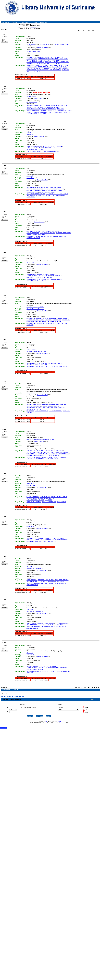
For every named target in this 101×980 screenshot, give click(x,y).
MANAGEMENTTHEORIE (34, 187)
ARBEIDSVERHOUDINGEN (35, 277)
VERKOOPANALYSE (60, 538)
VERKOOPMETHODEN (34, 540)
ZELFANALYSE (31, 60)
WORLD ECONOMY (41, 279)
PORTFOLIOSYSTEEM (53, 63)
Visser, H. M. (30, 483)
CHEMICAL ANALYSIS (33, 238)
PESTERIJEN (66, 320)
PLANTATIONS (43, 112)
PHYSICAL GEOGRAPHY (34, 111)
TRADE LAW (30, 411)
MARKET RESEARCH (60, 367)
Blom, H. (29, 309)
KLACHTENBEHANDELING (53, 321)
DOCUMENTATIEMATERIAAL (35, 62)
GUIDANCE (65, 70)
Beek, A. (29, 133)
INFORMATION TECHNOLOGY (51, 151)
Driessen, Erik (31, 44)
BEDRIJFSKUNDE (32, 580)
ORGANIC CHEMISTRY (42, 236)
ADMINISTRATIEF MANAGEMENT (52, 146)
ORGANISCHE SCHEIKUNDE (35, 231)
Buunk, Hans (30, 263)
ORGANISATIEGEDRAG (34, 191)
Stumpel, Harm (42, 352)
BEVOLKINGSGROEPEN (34, 109)
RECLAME (46, 408)
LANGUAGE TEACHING (34, 457)
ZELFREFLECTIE (41, 60)
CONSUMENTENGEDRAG (59, 497)
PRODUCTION (61, 502)
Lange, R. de (30, 178)
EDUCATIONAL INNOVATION (35, 65)
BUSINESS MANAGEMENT (50, 583)
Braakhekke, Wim (41, 439)
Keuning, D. (30, 176)
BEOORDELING (31, 63)
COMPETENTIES (32, 59)
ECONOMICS (31, 279)
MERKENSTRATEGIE (49, 405)
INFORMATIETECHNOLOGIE (35, 149)
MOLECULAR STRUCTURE (58, 236)
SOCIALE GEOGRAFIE (49, 109)
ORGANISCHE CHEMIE (52, 231)
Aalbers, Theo (31, 439)
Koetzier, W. (40, 568)
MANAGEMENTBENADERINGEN (52, 191)
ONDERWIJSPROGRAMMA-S (35, 455)
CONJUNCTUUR (53, 668)
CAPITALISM (52, 279)
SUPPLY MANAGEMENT (34, 502)
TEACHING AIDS (53, 459)
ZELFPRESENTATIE (54, 60)
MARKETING (30, 363)
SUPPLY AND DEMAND (49, 502)
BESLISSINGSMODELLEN (47, 192)
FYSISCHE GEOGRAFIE (34, 106)
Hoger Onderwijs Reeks (33, 52)
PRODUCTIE (42, 498)
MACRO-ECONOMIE (33, 666)
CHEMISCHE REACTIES (63, 233)
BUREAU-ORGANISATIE (34, 146)
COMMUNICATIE (32, 318)
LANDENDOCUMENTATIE (50, 106)
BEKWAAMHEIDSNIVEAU (60, 59)
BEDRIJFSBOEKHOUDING (46, 580)
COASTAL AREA (66, 111)
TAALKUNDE (59, 451)
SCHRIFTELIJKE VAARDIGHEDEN (48, 454)
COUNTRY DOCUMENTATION (52, 111)
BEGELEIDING (41, 63)
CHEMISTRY (30, 236)
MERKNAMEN (37, 405)
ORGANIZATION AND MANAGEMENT (57, 194)
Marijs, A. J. (30, 653)
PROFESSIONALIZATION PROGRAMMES (39, 70)
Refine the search (34, 27)
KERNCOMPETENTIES (45, 59)
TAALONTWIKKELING (43, 452)
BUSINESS (30, 673)
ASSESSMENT (57, 70)
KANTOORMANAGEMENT (34, 148)
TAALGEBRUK (31, 452)
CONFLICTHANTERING (60, 318)
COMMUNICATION (32, 323)
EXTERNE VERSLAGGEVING (55, 581)
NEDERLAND (48, 277)
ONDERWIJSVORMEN (52, 455)
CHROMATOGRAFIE (33, 233)
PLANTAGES (41, 107)
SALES (54, 542)
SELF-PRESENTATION (42, 68)
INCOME (52, 671)
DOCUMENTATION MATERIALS (60, 68)
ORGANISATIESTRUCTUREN (55, 189)
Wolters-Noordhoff (42, 48)
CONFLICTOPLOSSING (45, 318)
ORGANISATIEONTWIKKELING (52, 187)
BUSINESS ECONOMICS (34, 583)
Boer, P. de (30, 566)
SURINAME (60, 109)
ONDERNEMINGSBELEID (39, 669)
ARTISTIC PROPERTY (41, 411)
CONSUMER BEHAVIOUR (34, 542)
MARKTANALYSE (58, 363)
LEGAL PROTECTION (55, 411)
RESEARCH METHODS (46, 367)
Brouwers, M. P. (31, 568)
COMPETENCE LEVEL (45, 67)
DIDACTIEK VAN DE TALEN (35, 451)
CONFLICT (42, 323)
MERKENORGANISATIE (57, 408)
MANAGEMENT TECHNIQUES (36, 194)
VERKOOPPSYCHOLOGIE (45, 538)
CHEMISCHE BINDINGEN (47, 233)
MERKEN (29, 405)
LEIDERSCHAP (41, 189)
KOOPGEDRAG (31, 538)
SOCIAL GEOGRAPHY (40, 114)
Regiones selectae (32, 102)
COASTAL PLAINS (32, 112)
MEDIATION (48, 320)
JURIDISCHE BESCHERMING (50, 406)
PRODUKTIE (44, 666)
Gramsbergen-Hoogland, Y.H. (35, 307)
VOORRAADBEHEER (33, 497)
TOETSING (44, 365)
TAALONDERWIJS (49, 451)
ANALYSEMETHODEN (33, 365)
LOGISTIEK (48, 500)
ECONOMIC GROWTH (62, 671)
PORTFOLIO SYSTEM (33, 71)
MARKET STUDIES (32, 367)
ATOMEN (38, 234)
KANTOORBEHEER (49, 148)
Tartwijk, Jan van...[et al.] (62, 44)
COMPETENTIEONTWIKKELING (54, 57)
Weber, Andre (30, 527)
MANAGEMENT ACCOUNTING (36, 581)
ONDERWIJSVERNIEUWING (35, 57)
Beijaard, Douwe (45, 44)
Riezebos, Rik (31, 393)
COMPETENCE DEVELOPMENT (54, 65)
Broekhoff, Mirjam (32, 352)
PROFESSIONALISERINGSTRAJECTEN (57, 62)
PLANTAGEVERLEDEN (52, 107)
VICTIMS (57, 323)
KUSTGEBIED (62, 106)
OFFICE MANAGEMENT (34, 151)
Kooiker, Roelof (31, 350)
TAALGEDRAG (54, 452)
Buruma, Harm (51, 439)
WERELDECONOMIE (50, 274)
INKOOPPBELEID (32, 498)
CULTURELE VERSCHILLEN (35, 321)
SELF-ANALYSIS (57, 67)
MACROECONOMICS (33, 671)
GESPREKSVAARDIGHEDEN (35, 320)
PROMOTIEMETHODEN (48, 540)
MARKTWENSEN (45, 497)
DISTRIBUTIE (50, 498)
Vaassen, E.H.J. (31, 135)
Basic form (96, 698)
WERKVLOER (57, 320)
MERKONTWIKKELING (33, 406)
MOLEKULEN (31, 234)
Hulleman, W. (30, 655)
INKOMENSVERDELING (34, 276)
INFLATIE (45, 668)
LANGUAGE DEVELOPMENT (50, 457)
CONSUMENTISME (62, 540)
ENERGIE (44, 234)
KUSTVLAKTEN (31, 107)
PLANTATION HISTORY (55, 112)
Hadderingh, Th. (31, 96)
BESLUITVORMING (32, 192)
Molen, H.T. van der (38, 309)
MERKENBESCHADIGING (34, 408)
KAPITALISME (46, 276)
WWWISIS (60, 720)
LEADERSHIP (31, 195)
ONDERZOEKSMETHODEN (43, 363)
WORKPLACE (50, 323)
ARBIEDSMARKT (56, 276)
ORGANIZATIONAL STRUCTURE (46, 195)
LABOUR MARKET (42, 281)
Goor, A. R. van (31, 485)
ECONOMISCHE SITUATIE (35, 274)
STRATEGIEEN (31, 189)
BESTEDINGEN (53, 666)
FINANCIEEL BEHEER (62, 580)
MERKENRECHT (61, 405)
